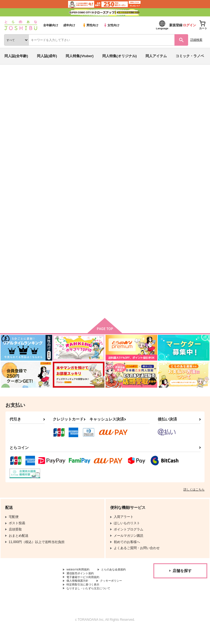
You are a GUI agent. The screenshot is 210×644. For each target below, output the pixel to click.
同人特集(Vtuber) (80, 56)
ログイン (189, 25)
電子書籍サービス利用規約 (86, 588)
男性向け (90, 25)
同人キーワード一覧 (55, 79)
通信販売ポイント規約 (83, 584)
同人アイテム (156, 56)
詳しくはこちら (194, 494)
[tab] (65, 170)
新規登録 (176, 25)
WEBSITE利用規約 (80, 575)
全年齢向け (51, 25)
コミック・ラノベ (190, 56)
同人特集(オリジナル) (119, 56)
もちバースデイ (148, 110)
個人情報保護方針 (80, 593)
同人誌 (32, 79)
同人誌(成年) (47, 56)
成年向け (69, 25)
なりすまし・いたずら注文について (93, 602)
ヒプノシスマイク (23, 115)
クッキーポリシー (118, 593)
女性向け (111, 25)
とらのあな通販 (13, 79)
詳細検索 (196, 40)
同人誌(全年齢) (16, 56)
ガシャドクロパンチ (180, 110)
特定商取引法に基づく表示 (86, 597)
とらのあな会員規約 (81, 579)
